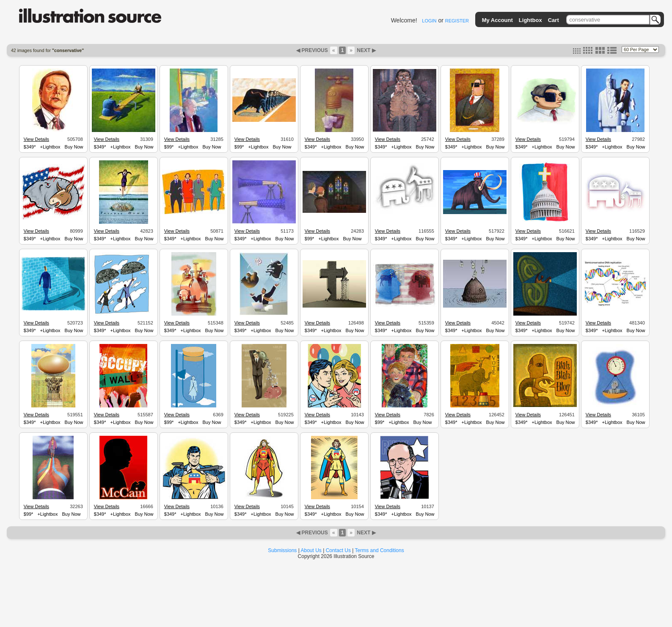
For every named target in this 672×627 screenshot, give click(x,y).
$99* (169, 147)
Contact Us (338, 550)
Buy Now (74, 147)
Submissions (282, 550)
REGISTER (457, 21)
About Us (311, 550)
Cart (554, 20)
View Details (36, 139)
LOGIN (429, 21)
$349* (30, 147)
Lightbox (530, 20)
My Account (497, 20)
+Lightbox (50, 147)
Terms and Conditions (380, 550)
